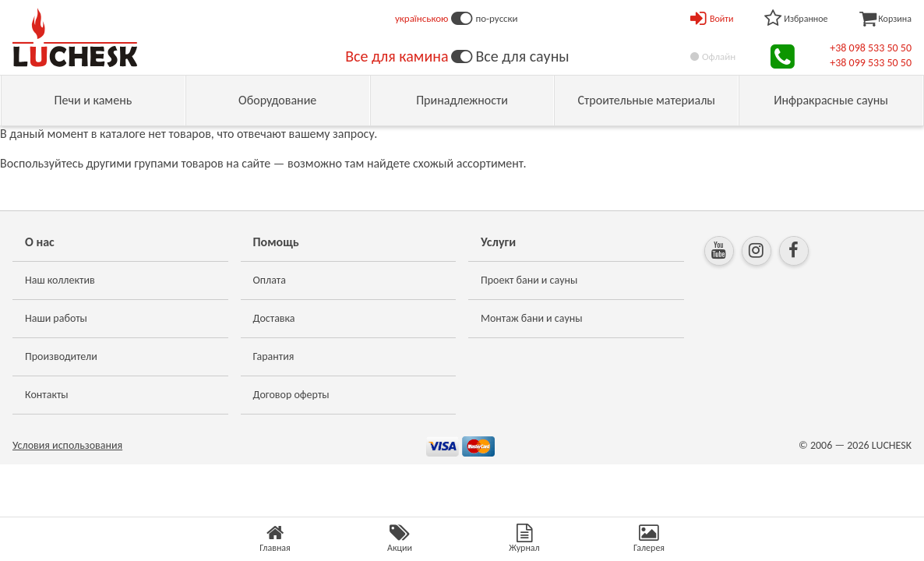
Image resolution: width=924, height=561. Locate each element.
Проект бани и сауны (529, 280)
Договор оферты (291, 395)
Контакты (47, 395)
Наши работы (56, 318)
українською (422, 18)
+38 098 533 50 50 (871, 48)
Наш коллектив (60, 280)
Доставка (274, 318)
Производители (61, 356)
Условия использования (67, 445)
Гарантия (274, 356)
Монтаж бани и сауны (532, 318)
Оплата (270, 280)
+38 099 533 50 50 (871, 63)
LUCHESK (892, 445)
